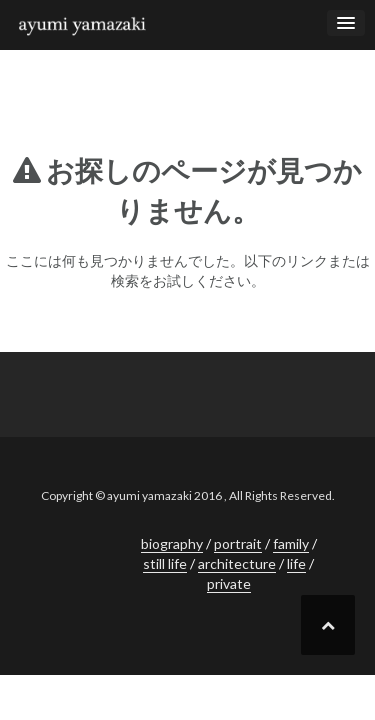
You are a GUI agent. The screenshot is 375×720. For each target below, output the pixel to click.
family (291, 543)
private (229, 583)
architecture (237, 563)
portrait (238, 543)
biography (172, 543)
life (296, 563)
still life (165, 563)
